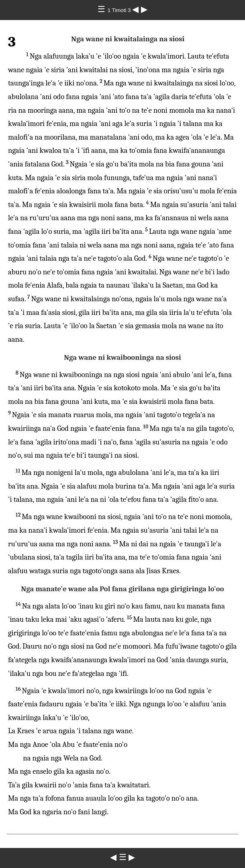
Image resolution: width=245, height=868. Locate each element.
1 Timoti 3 (120, 10)
